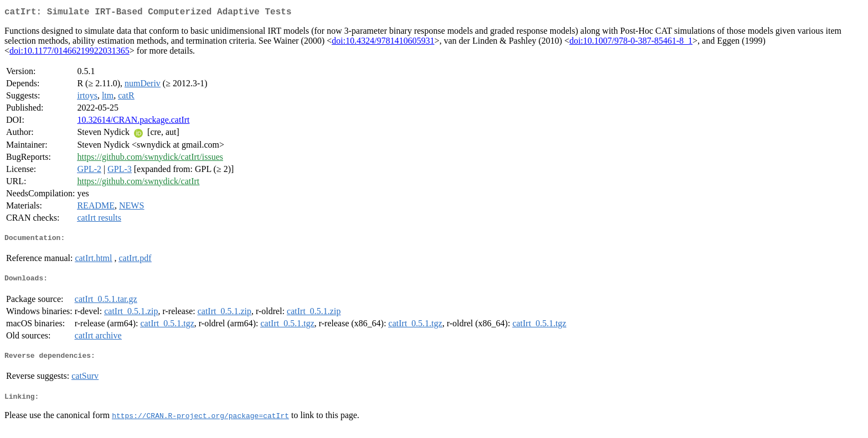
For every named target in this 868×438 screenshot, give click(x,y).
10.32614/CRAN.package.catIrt (133, 122)
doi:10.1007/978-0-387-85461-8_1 (631, 43)
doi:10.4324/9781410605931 (383, 43)
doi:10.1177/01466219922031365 (69, 53)
